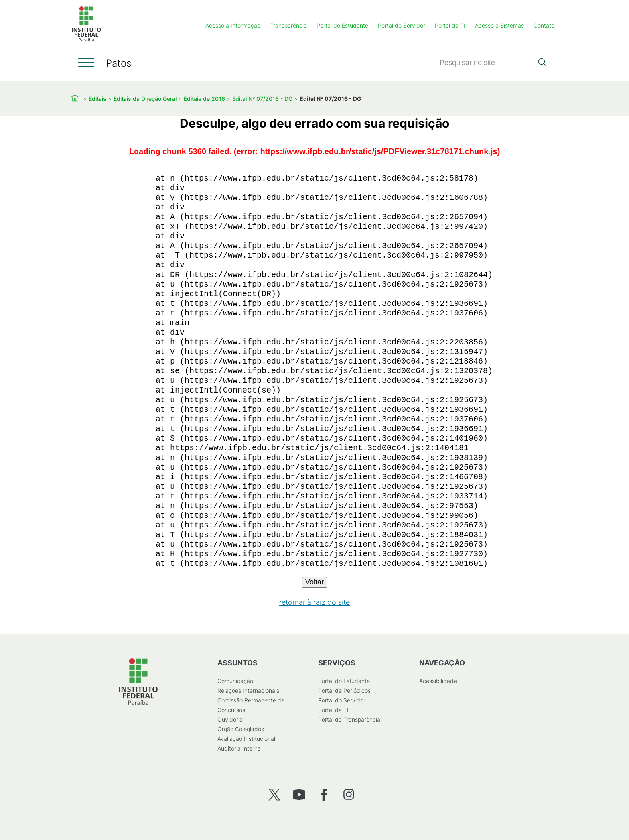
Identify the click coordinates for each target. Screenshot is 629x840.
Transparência (288, 25)
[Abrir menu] (86, 63)
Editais (97, 99)
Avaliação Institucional (246, 739)
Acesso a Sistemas (499, 25)
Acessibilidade (438, 681)
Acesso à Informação (233, 25)
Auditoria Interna (239, 748)
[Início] (86, 40)
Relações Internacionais (248, 691)
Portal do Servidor (402, 25)
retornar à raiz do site (314, 602)
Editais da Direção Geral (145, 99)
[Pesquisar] (486, 63)
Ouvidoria (230, 719)
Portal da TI (450, 25)
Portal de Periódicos (344, 691)
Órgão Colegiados (241, 729)
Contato (544, 25)
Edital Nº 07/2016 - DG (262, 99)
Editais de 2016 (204, 99)
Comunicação (235, 681)
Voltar (314, 582)
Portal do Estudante (342, 25)
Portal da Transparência (349, 719)
